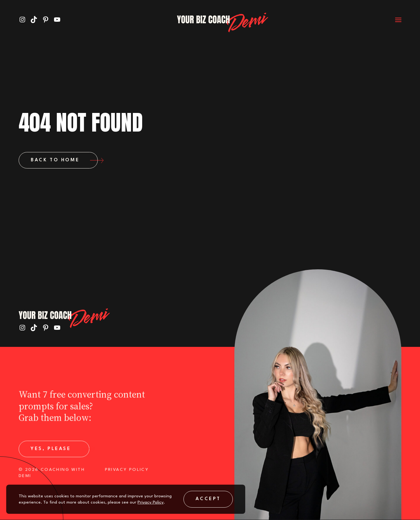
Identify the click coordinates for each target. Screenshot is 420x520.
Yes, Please (60, 452)
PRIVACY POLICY (127, 473)
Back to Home (64, 160)
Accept (208, 499)
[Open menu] (394, 19)
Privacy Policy (151, 502)
